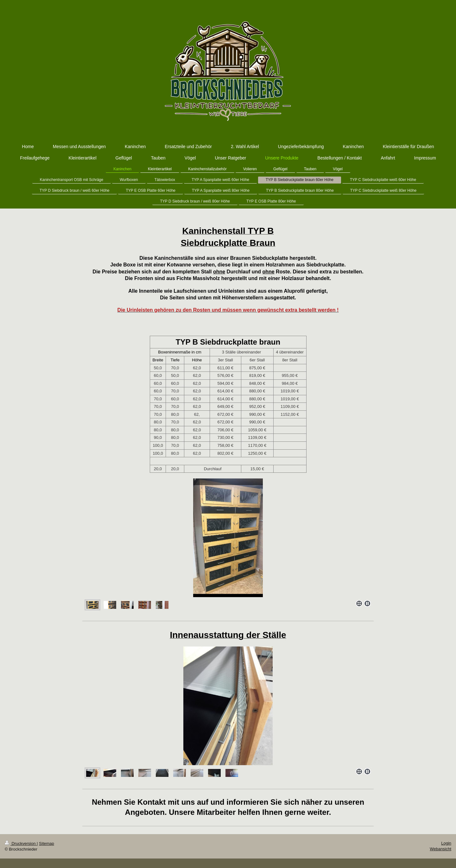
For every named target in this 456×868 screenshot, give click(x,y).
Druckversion (21, 843)
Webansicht (440, 849)
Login (446, 843)
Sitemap (47, 843)
